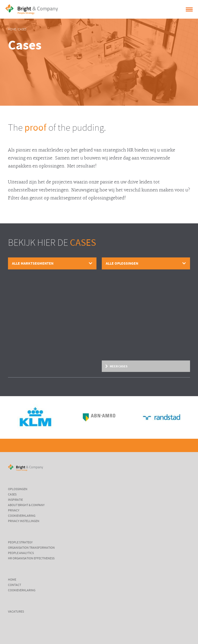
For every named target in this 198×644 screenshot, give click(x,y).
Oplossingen (18, 489)
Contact (14, 585)
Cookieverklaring (22, 516)
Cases (22, 30)
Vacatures (16, 612)
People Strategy (20, 543)
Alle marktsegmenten (33, 263)
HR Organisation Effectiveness (31, 559)
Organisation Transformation (31, 548)
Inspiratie (15, 500)
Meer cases (119, 366)
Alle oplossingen (122, 263)
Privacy (14, 511)
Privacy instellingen (24, 521)
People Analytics (21, 553)
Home (12, 30)
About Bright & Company (26, 505)
